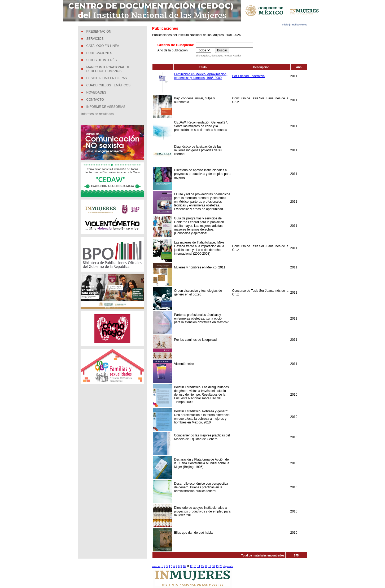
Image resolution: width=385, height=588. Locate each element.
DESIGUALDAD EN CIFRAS (107, 78)
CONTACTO (95, 100)
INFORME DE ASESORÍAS (106, 107)
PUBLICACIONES (99, 53)
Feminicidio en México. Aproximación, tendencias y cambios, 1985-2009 (201, 76)
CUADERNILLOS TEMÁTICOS (108, 85)
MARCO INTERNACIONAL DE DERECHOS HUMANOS (108, 69)
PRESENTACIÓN (99, 32)
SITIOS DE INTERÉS (102, 60)
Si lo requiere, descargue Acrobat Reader (218, 56)
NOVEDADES (96, 92)
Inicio (286, 25)
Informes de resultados (98, 114)
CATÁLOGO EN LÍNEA (103, 46)
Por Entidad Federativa (249, 76)
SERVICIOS (95, 39)
